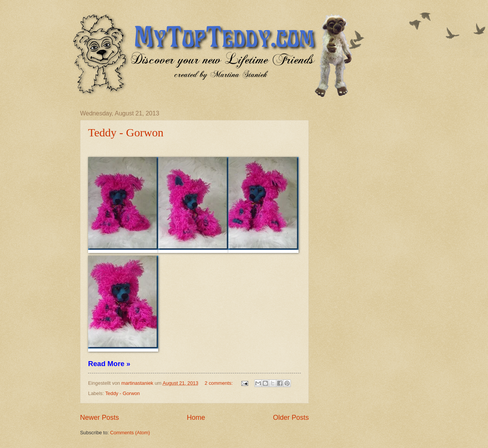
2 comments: (219, 383)
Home (196, 418)
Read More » (109, 364)
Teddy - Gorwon (126, 132)
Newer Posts (100, 418)
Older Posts (291, 418)
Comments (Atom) (130, 433)
